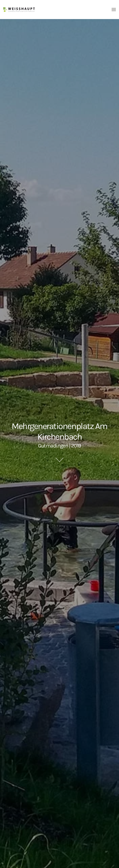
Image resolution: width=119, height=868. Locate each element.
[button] (114, 10)
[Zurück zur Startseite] (19, 10)
